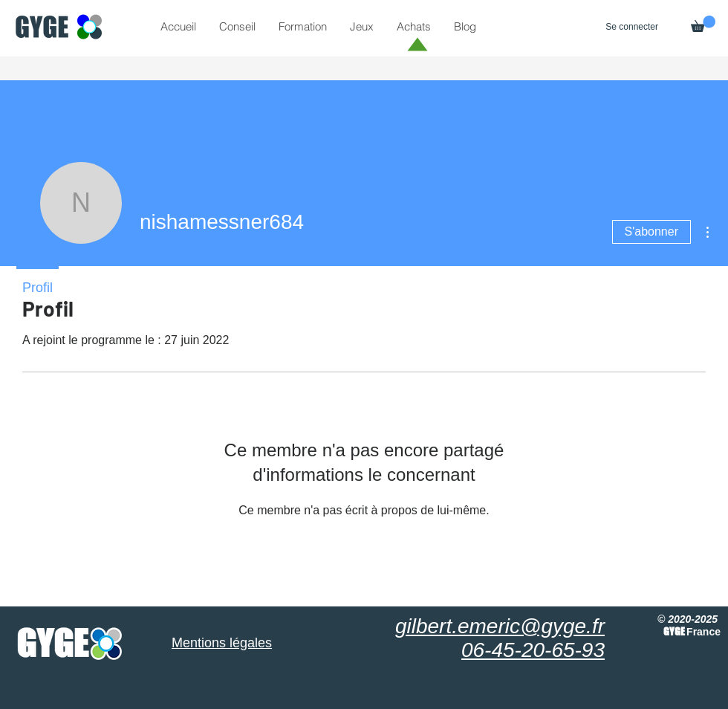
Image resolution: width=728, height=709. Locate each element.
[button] (703, 24)
